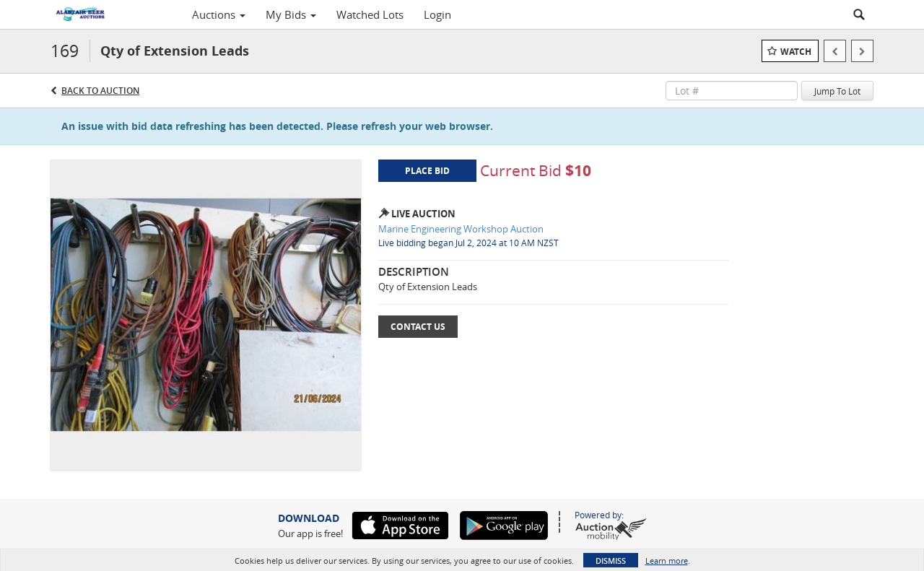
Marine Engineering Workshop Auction (461, 229)
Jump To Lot (837, 91)
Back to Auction (100, 91)
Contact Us (418, 327)
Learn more (667, 561)
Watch (796, 52)
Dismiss (611, 561)
